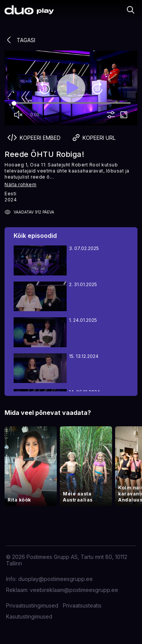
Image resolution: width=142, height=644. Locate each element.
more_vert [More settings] (111, 115)
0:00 (35, 115)
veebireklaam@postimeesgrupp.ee (74, 590)
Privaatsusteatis (82, 605)
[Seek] (71, 103)
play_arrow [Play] (71, 88)
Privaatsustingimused (32, 605)
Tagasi (20, 40)
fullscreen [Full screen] (124, 115)
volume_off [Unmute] (18, 115)
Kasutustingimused (29, 616)
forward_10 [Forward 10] (97, 88)
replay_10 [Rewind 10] (45, 88)
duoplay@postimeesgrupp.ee (55, 579)
